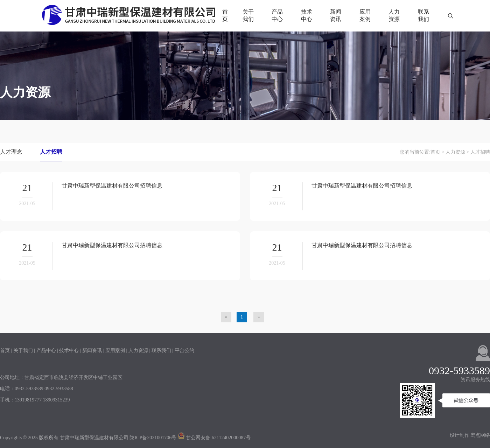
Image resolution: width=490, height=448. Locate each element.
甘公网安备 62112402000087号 (214, 438)
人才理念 (11, 152)
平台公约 (184, 351)
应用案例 (365, 15)
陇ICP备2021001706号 (153, 438)
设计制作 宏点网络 (470, 435)
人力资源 (394, 15)
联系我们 (423, 15)
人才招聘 (51, 152)
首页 (225, 15)
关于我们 (248, 15)
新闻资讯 (336, 15)
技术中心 (307, 15)
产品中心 (277, 15)
